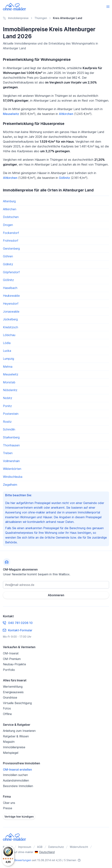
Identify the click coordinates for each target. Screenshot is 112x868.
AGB (40, 847)
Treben (8, 453)
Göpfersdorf (11, 272)
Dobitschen (11, 217)
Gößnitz (64, 178)
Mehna (8, 367)
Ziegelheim (10, 485)
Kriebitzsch (11, 327)
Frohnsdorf (11, 241)
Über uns (9, 803)
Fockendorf (11, 233)
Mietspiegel (11, 753)
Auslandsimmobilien (16, 780)
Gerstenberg (11, 249)
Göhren (8, 256)
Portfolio (9, 670)
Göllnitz (8, 264)
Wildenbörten (12, 469)
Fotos (7, 708)
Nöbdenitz (10, 390)
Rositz (7, 422)
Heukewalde (11, 296)
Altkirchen (66, 114)
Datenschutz (56, 847)
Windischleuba (13, 477)
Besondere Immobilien (18, 786)
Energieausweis (13, 692)
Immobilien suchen (15, 775)
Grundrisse (10, 697)
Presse (8, 808)
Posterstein (11, 414)
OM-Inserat (11, 653)
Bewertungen (23, 860)
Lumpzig (8, 359)
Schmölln (9, 429)
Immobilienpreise (14, 747)
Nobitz (8, 398)
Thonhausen (11, 445)
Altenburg (9, 201)
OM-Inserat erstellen (17, 770)
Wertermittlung (13, 687)
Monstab (9, 382)
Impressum (25, 847)
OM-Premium (12, 659)
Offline (7, 714)
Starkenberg (11, 437)
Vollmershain (11, 461)
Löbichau (9, 335)
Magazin (9, 742)
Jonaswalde (11, 312)
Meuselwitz (11, 114)
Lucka (7, 351)
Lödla (7, 343)
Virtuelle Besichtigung (17, 703)
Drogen (8, 225)
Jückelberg (10, 319)
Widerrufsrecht (79, 847)
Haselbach (10, 288)
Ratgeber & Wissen (16, 736)
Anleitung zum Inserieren (19, 731)
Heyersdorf (11, 304)
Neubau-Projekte (14, 664)
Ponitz (7, 406)
